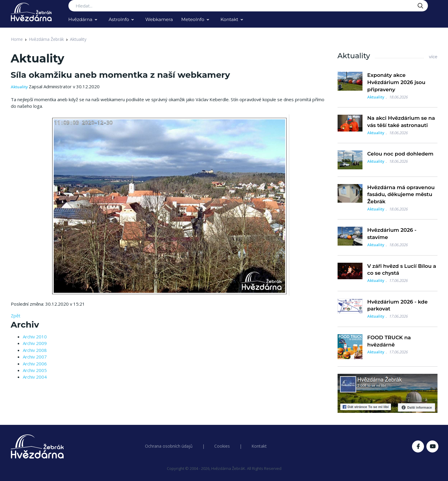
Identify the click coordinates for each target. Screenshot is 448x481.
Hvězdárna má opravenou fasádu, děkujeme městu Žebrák (401, 195)
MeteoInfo (193, 19)
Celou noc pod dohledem (400, 154)
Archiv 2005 (35, 370)
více (433, 57)
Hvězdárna (80, 19)
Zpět (16, 316)
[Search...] (248, 6)
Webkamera (159, 19)
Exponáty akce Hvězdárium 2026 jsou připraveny (396, 82)
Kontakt (230, 19)
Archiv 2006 (35, 364)
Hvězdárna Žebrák (46, 39)
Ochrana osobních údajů (169, 446)
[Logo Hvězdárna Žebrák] (31, 12)
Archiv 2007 (35, 357)
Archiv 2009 (35, 343)
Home (17, 39)
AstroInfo (119, 19)
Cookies (222, 446)
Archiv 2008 (35, 350)
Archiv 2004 (35, 377)
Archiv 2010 (35, 337)
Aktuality (78, 39)
